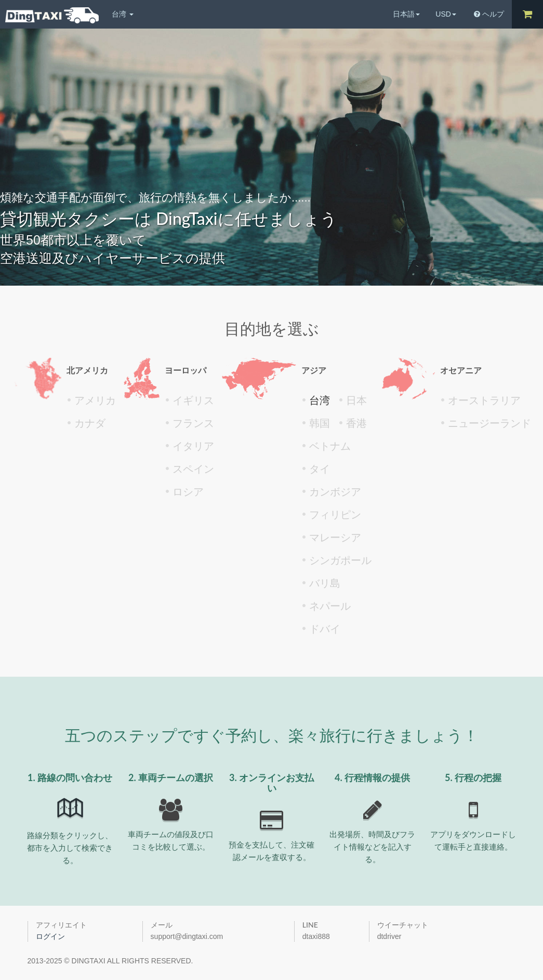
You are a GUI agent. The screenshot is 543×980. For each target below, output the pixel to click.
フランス (193, 423)
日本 (356, 400)
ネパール (330, 606)
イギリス (193, 400)
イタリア (193, 446)
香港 (356, 423)
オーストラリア (484, 400)
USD (446, 14)
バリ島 (325, 583)
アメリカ (95, 400)
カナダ (90, 423)
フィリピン (335, 515)
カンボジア (335, 492)
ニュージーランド (489, 423)
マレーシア (335, 538)
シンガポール (340, 560)
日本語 (406, 14)
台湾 (123, 14)
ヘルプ (489, 14)
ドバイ (325, 629)
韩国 (320, 423)
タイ (320, 469)
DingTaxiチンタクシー (52, 15)
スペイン (193, 469)
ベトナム (330, 446)
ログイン (50, 936)
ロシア (188, 492)
